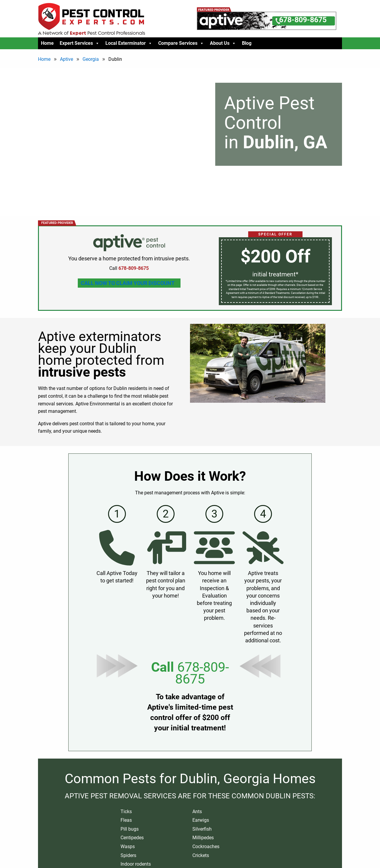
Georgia (91, 59)
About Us (223, 43)
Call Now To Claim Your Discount (128, 283)
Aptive (66, 59)
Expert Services (80, 43)
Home (47, 43)
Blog (247, 43)
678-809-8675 (202, 673)
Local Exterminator (129, 43)
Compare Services (181, 43)
